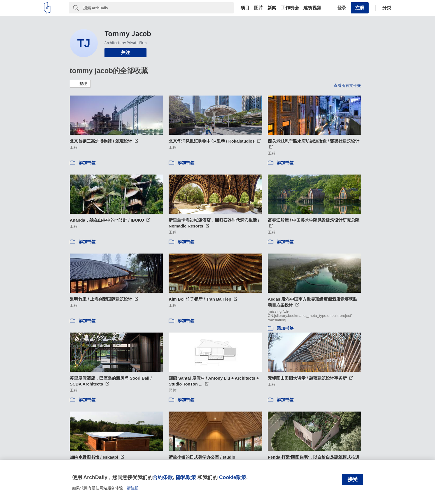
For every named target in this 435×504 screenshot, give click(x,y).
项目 (245, 8)
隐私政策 (186, 477)
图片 (259, 8)
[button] (80, 84)
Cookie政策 (233, 477)
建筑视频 (312, 8)
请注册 (133, 488)
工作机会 (290, 8)
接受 (353, 479)
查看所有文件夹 (347, 85)
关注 (125, 53)
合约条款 (163, 477)
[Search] (159, 8)
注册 (360, 8)
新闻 (272, 8)
